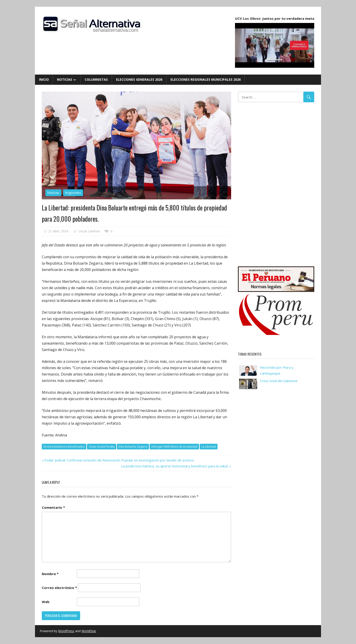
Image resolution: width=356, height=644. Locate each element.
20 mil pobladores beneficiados (64, 447)
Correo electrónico (59, 588)
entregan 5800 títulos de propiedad (174, 447)
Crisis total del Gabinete (279, 381)
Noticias (65, 79)
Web (46, 602)
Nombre (50, 574)
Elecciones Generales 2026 (139, 79)
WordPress (66, 631)
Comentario (53, 507)
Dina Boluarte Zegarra (133, 447)
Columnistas (96, 79)
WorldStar (89, 631)
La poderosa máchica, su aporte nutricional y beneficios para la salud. (175, 466)
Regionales (73, 193)
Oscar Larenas (89, 231)
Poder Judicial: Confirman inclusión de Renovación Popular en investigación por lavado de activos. (119, 460)
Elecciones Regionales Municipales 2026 (206, 79)
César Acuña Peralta (102, 447)
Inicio (44, 79)
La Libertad (209, 447)
